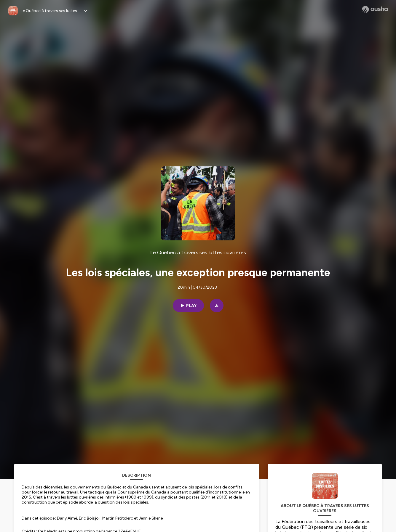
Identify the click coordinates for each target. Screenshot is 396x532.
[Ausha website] (375, 9)
